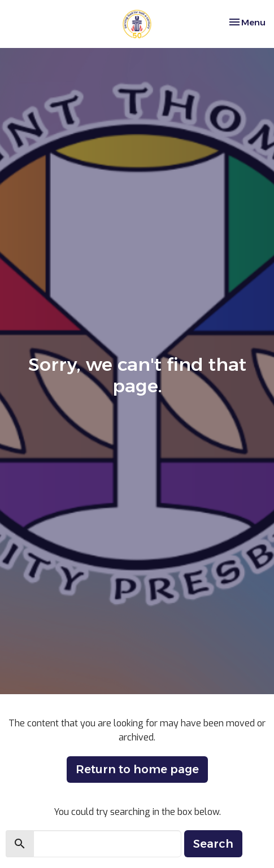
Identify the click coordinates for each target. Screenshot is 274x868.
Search (213, 844)
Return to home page (137, 769)
